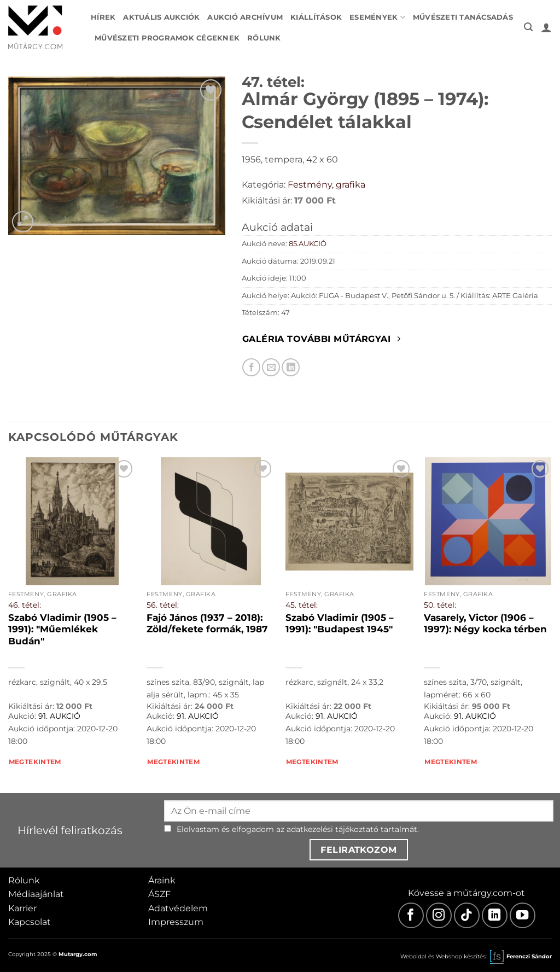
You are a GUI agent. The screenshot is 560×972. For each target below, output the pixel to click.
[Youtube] (523, 915)
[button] (528, 27)
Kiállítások (316, 17)
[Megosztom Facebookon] (251, 367)
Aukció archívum (245, 17)
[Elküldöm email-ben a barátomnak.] (271, 367)
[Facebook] (411, 915)
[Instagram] (439, 915)
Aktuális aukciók (161, 17)
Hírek (103, 17)
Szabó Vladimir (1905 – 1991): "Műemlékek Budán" (62, 629)
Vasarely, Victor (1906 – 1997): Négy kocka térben (485, 624)
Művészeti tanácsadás (463, 17)
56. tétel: (163, 605)
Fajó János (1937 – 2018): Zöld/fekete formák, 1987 (207, 624)
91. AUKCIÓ (59, 716)
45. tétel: (302, 605)
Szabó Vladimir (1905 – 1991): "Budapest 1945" (340, 624)
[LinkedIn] (495, 915)
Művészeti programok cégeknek (167, 38)
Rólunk (264, 38)
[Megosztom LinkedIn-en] (291, 367)
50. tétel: (440, 605)
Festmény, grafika (326, 185)
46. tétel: (25, 605)
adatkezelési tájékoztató (332, 829)
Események (377, 17)
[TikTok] (467, 915)
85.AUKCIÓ (308, 244)
